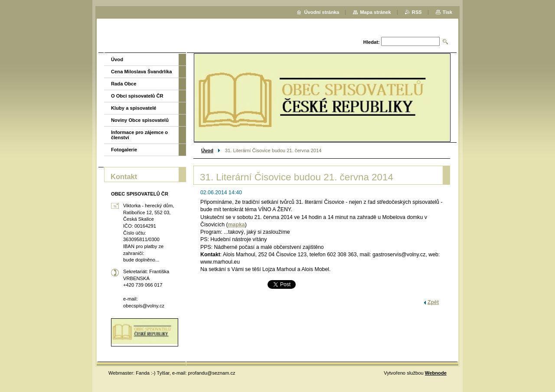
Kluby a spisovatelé (134, 108)
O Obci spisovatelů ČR (137, 96)
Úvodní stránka (322, 12)
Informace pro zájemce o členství (139, 135)
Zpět (433, 302)
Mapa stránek (375, 12)
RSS (417, 12)
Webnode (436, 373)
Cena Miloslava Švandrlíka (142, 72)
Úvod (207, 150)
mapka (237, 225)
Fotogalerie (124, 150)
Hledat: (372, 42)
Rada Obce (124, 84)
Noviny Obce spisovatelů (140, 120)
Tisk (447, 12)
